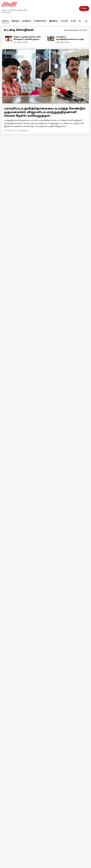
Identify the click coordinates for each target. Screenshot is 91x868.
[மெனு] (86, 21)
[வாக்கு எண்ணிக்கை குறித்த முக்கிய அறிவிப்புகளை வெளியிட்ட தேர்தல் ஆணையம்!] (23, 279)
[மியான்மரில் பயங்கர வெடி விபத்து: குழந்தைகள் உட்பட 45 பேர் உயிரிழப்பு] (68, 702)
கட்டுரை (75, 21)
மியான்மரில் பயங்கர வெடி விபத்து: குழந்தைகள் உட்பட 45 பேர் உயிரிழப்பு (66, 723)
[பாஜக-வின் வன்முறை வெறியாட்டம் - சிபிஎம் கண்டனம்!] (45, 550)
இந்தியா (54, 21)
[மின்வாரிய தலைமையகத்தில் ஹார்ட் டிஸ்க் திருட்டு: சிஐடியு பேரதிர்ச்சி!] (45, 167)
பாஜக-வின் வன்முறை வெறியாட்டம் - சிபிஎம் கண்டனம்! (41, 578)
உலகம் (64, 21)
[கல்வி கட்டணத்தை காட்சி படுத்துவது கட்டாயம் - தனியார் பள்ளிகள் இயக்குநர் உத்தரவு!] (45, 425)
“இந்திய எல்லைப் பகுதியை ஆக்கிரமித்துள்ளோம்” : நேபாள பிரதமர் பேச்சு (23, 724)
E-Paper (84, 8)
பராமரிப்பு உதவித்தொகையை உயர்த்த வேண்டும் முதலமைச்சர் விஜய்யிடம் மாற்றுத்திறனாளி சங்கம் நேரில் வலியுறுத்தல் (45, 112)
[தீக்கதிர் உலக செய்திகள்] (23, 659)
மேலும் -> (85, 137)
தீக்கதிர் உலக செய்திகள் (19, 678)
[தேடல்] (80, 21)
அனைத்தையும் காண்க (76, 30)
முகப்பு (6, 21)
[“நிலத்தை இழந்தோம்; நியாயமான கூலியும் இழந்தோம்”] (45, 766)
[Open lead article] (45, 76)
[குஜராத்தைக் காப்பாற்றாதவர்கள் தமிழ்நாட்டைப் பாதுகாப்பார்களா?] (68, 343)
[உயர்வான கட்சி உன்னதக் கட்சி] (23, 327)
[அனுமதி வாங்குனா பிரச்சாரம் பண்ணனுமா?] (68, 281)
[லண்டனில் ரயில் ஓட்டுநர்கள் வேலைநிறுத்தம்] (68, 659)
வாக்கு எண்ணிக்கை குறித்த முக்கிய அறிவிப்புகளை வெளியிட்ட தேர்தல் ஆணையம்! (23, 301)
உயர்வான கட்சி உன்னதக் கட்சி (22, 348)
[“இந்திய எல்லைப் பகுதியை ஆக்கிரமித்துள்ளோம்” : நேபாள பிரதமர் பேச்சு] (23, 702)
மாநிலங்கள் (40, 21)
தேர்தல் (15, 21)
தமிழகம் (27, 21)
